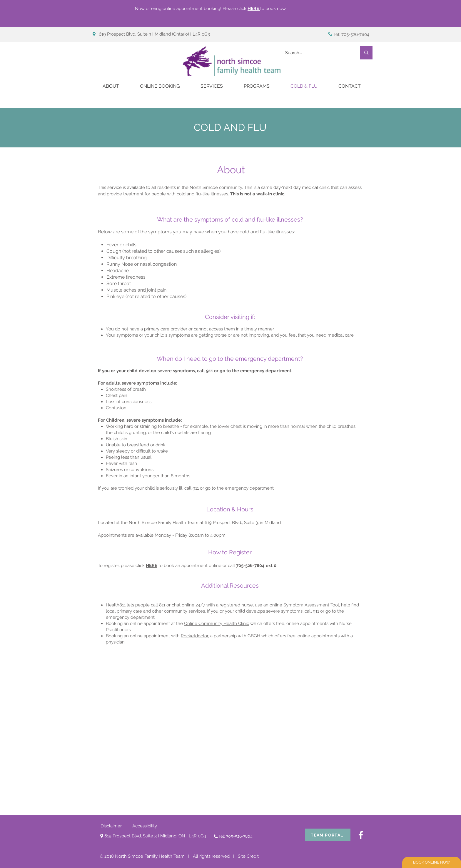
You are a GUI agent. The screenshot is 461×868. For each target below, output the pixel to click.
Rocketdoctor (194, 636)
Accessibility (145, 826)
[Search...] (316, 53)
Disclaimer (112, 826)
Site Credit (248, 856)
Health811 (116, 605)
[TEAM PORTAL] (328, 835)
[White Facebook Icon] (361, 835)
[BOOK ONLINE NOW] (432, 862)
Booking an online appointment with (143, 636)
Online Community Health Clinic (217, 623)
